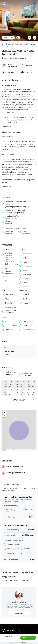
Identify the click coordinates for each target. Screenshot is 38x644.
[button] (4, 413)
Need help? (19, 613)
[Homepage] (3, 3)
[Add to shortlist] (35, 38)
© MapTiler (16, 450)
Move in (4, 639)
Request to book (28, 638)
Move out (10, 639)
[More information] (8, 46)
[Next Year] (33, 400)
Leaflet (10, 450)
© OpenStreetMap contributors (28, 450)
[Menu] (35, 3)
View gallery (8, 38)
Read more (6, 127)
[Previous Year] (5, 400)
